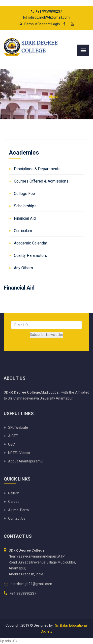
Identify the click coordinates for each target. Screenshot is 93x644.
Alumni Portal (19, 510)
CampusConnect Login (38, 24)
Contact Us (17, 518)
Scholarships (25, 206)
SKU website (18, 428)
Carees (14, 502)
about (54, 97)
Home (36, 97)
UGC (12, 444)
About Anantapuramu (25, 461)
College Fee (24, 194)
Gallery (14, 493)
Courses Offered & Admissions (41, 181)
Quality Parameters (31, 255)
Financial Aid (25, 218)
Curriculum (23, 231)
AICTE (13, 436)
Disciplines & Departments (37, 169)
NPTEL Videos (19, 453)
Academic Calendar (31, 243)
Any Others (23, 268)
